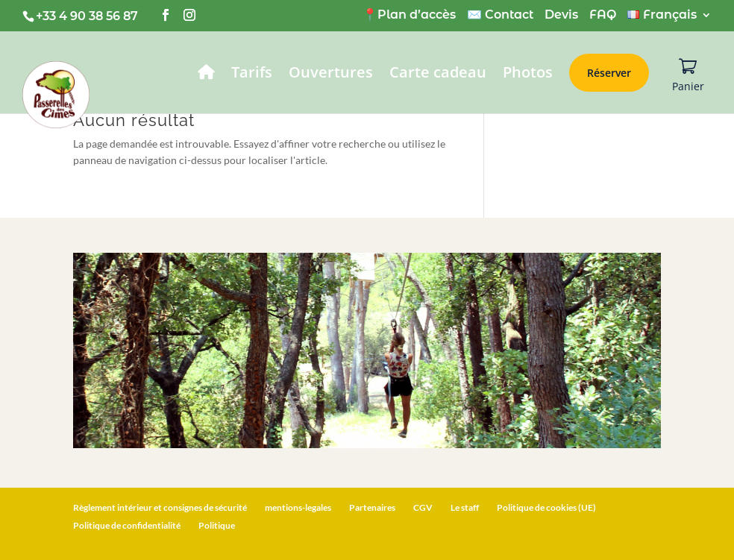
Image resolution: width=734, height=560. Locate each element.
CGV (423, 507)
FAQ (603, 15)
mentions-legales (298, 507)
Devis (561, 15)
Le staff (465, 507)
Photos (528, 75)
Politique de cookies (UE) (546, 507)
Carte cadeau (438, 75)
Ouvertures (331, 75)
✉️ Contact (500, 15)
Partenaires (372, 507)
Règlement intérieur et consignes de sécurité (160, 507)
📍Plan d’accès (409, 15)
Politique (217, 525)
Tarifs (252, 75)
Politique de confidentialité (127, 525)
